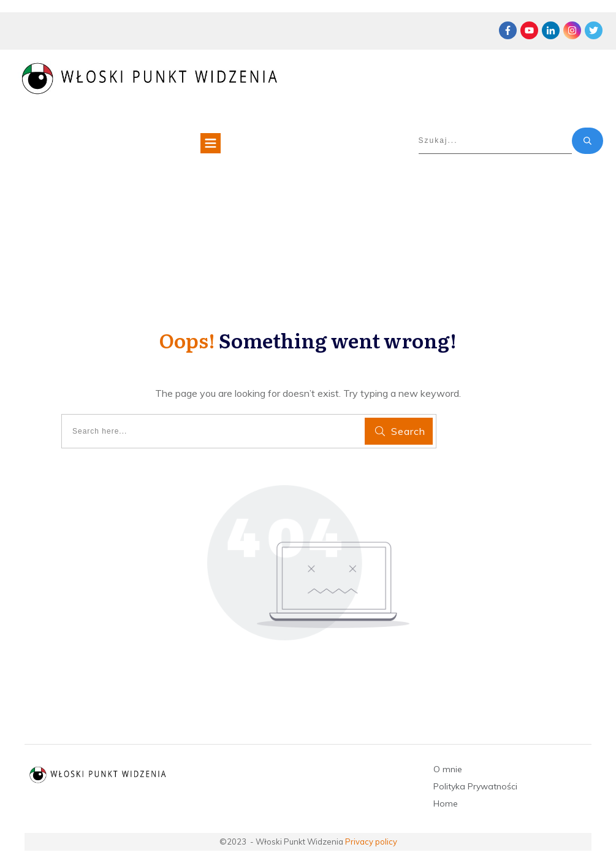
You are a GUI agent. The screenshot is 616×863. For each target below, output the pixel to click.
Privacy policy (371, 842)
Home (446, 804)
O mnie (448, 769)
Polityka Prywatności (475, 786)
